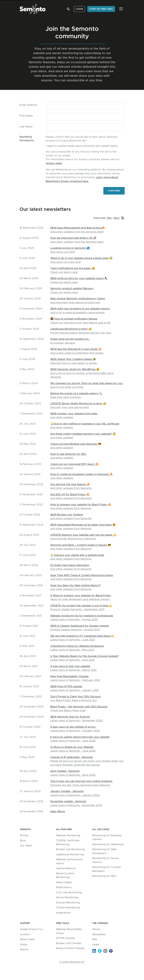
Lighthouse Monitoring (70, 854)
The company (100, 923)
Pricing (24, 835)
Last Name (26, 127)
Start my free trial (101, 9)
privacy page (54, 163)
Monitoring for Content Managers (107, 869)
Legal (96, 944)
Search (24, 949)
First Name (26, 116)
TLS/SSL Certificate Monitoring (68, 842)
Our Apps (26, 846)
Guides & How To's (32, 929)
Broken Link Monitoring (70, 849)
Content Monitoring (68, 908)
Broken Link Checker (69, 943)
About (96, 929)
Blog (117, 218)
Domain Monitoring (68, 903)
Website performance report (69, 861)
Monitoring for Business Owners (107, 837)
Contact (25, 934)
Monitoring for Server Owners (106, 860)
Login (79, 9)
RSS (109, 218)
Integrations (63, 913)
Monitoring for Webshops (108, 844)
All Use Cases (101, 829)
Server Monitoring (67, 897)
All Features (64, 829)
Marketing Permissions (27, 139)
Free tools (63, 923)
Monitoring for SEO (104, 876)
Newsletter (99, 934)
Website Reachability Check (69, 931)
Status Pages (64, 882)
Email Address (28, 105)
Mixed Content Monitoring (65, 875)
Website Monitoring (68, 835)
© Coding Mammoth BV (72, 962)
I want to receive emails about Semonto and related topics (82, 146)
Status (24, 944)
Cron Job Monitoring (69, 892)
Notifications (64, 887)
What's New (27, 939)
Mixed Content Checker (70, 948)
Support (25, 923)
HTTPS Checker (66, 938)
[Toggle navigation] (121, 9)
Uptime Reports (66, 868)
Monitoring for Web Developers (104, 851)
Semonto (25, 829)
